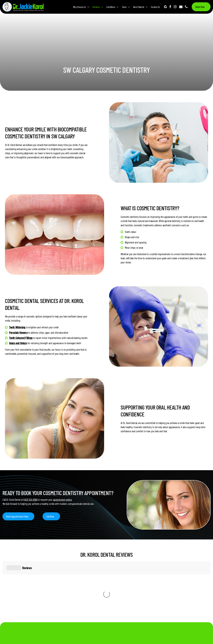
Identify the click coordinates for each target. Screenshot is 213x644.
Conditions (111, 7)
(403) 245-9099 (30, 500)
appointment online (62, 500)
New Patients (139, 7)
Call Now (50, 516)
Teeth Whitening (17, 327)
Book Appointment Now (17, 516)
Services (96, 7)
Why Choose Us (79, 7)
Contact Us (155, 7)
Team (124, 7)
